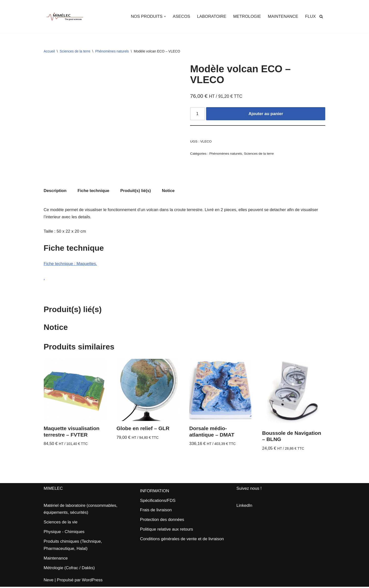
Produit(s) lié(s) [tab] (136, 191)
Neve (49, 581)
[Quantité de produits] (198, 114)
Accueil (49, 51)
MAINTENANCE (283, 16)
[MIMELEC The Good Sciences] (65, 16)
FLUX (310, 16)
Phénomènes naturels (112, 51)
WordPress (92, 581)
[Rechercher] (321, 16)
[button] (164, 16)
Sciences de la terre (75, 51)
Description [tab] (55, 191)
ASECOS (181, 16)
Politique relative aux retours (167, 531)
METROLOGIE (247, 16)
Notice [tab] (169, 191)
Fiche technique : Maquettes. (71, 264)
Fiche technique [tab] (94, 191)
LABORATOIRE (211, 16)
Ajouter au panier (266, 114)
